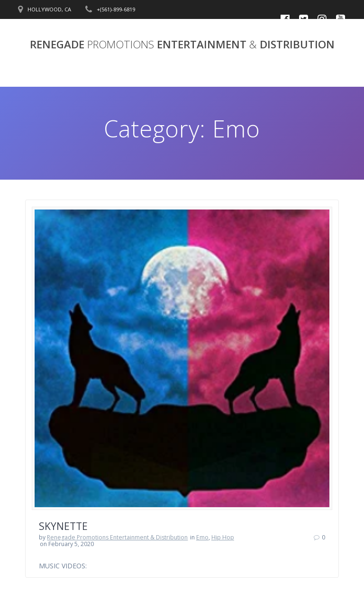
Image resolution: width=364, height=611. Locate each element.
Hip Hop (223, 537)
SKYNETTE (63, 526)
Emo (202, 537)
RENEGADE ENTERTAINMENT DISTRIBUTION (182, 45)
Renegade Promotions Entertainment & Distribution (117, 537)
